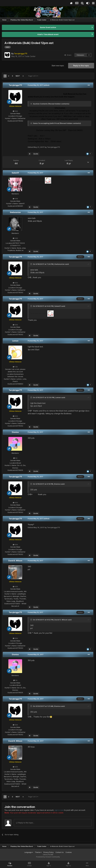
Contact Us (60, 852)
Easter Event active (48, 27)
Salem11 (15, 173)
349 (15, 238)
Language (29, 852)
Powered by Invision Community (48, 857)
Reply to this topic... (25, 823)
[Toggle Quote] (31, 264)
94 (15, 458)
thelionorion (15, 212)
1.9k (15, 367)
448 (15, 199)
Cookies (69, 852)
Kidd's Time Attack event (48, 34)
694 (15, 111)
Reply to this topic (81, 66)
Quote (36, 154)
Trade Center (30, 56)
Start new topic (58, 66)
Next (18, 76)
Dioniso (15, 432)
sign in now (59, 810)
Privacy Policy (48, 852)
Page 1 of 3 (33, 76)
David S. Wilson (15, 561)
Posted (35, 85)
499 (15, 587)
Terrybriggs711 (15, 85)
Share (68, 55)
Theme (38, 852)
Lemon (15, 341)
